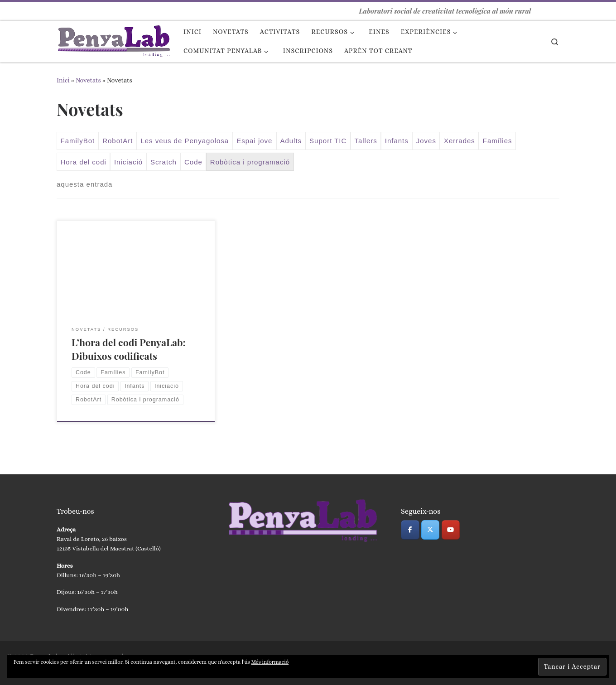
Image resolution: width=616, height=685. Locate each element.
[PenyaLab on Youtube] (451, 530)
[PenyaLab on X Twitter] (431, 530)
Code (193, 162)
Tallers (366, 141)
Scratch (164, 162)
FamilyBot (78, 141)
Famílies (498, 141)
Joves (426, 141)
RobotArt (118, 141)
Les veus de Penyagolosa (185, 141)
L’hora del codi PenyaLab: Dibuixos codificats (129, 349)
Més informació (270, 662)
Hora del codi (84, 162)
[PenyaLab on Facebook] (410, 530)
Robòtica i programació (250, 162)
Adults (291, 141)
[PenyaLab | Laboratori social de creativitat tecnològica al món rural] (113, 39)
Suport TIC (328, 141)
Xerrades (460, 141)
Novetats (88, 80)
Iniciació (128, 162)
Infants (397, 141)
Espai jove (254, 141)
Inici (63, 80)
